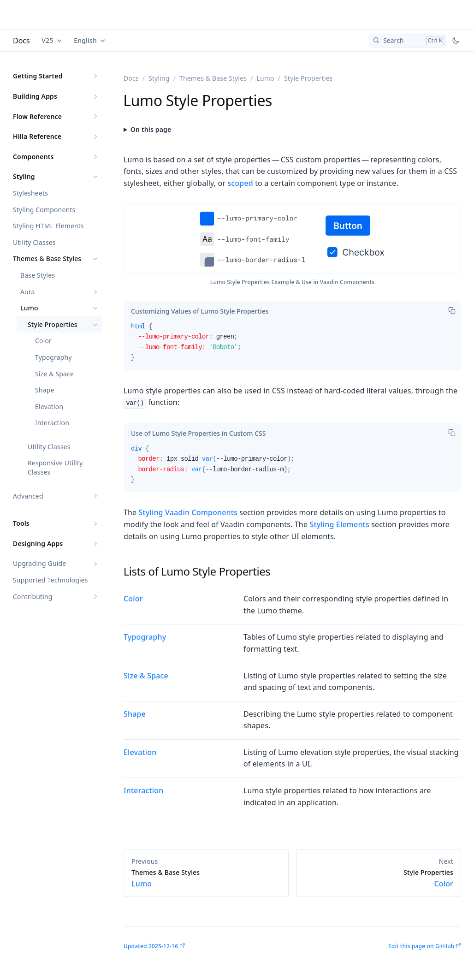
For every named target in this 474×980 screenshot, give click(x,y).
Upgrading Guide (39, 563)
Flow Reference (37, 116)
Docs (21, 41)
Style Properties (53, 324)
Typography (53, 357)
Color (43, 341)
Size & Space (54, 374)
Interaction (52, 423)
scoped (240, 183)
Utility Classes (34, 242)
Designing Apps (38, 543)
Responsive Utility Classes (55, 467)
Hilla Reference (37, 136)
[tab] (200, 311)
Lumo (29, 308)
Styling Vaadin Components (188, 512)
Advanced (28, 496)
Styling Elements (339, 524)
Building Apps (35, 96)
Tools (21, 523)
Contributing (33, 597)
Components (33, 157)
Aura (28, 292)
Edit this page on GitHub (421, 946)
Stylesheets (30, 193)
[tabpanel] (292, 346)
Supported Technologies (50, 580)
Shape (45, 390)
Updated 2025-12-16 (151, 946)
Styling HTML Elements (48, 226)
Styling (24, 176)
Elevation (49, 407)
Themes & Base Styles (47, 258)
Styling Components (44, 210)
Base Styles (38, 275)
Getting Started (38, 76)
